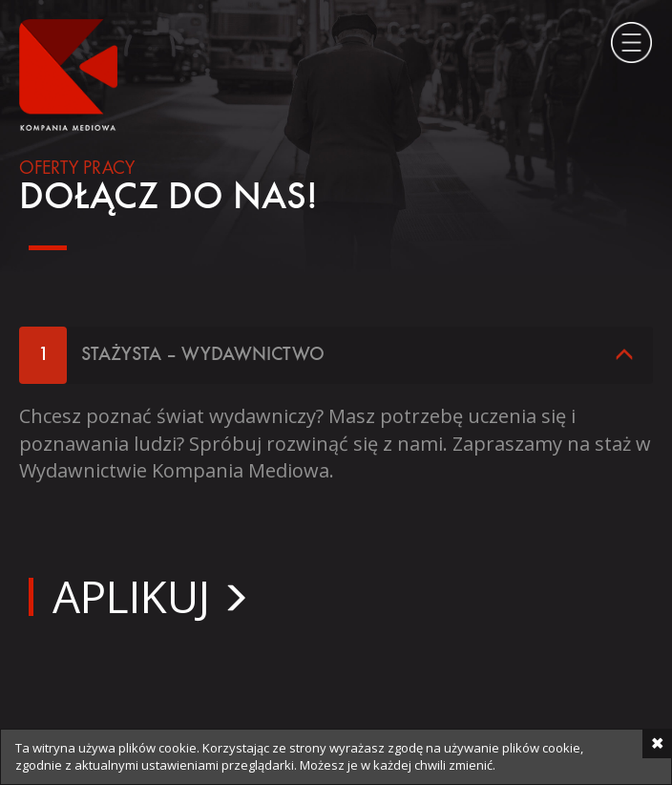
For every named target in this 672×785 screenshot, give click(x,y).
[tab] (336, 355)
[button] (336, 355)
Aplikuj (131, 596)
